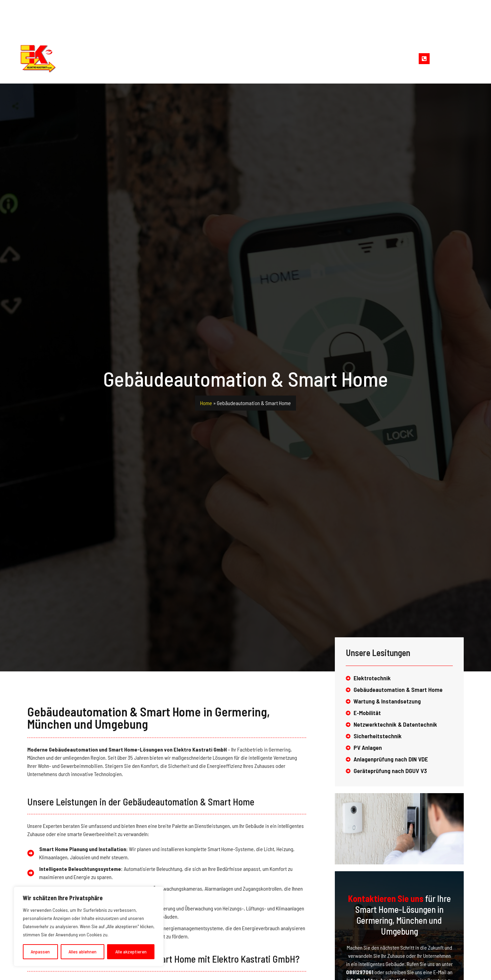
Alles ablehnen (83, 952)
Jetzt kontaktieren (454, 55)
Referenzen (286, 59)
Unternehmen (180, 59)
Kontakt (328, 59)
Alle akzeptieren (131, 952)
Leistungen (234, 59)
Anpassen (40, 952)
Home (138, 59)
